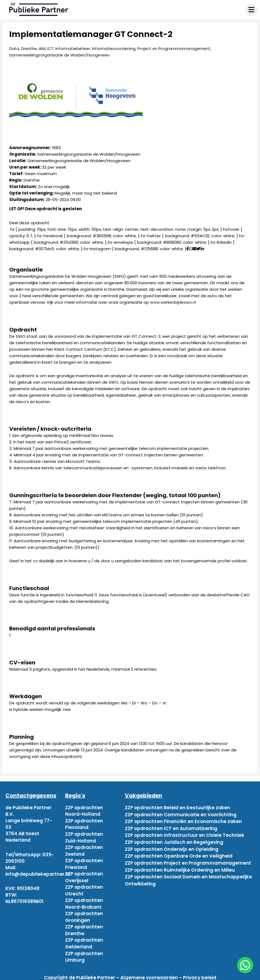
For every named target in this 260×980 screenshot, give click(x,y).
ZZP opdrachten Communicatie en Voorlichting (181, 814)
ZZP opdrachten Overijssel (84, 876)
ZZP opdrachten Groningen (84, 915)
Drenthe (29, 49)
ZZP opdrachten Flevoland (84, 824)
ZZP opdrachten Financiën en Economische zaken (183, 821)
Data (14, 49)
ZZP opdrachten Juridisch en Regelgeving (174, 840)
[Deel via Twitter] (199, 249)
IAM (43, 49)
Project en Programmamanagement (177, 49)
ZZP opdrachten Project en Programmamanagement (188, 859)
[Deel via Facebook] (188, 249)
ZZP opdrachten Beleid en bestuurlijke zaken (177, 808)
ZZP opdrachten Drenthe (84, 928)
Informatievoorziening (116, 49)
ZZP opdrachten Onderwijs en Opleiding (172, 847)
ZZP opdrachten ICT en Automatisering (171, 827)
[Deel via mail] (194, 249)
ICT (51, 49)
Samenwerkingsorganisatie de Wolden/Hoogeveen (61, 55)
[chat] (245, 965)
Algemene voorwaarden (149, 974)
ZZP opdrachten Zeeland (84, 850)
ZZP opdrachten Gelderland (84, 941)
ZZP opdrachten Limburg (84, 954)
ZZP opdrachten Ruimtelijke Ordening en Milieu (180, 866)
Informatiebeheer (74, 49)
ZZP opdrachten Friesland (84, 863)
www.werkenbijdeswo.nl (173, 302)
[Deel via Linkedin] (203, 249)
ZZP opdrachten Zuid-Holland (84, 837)
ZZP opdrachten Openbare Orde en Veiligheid (179, 853)
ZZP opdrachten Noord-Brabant (84, 902)
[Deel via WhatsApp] (191, 249)
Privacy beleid (200, 974)
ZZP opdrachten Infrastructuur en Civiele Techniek (185, 834)
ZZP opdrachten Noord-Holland (84, 811)
